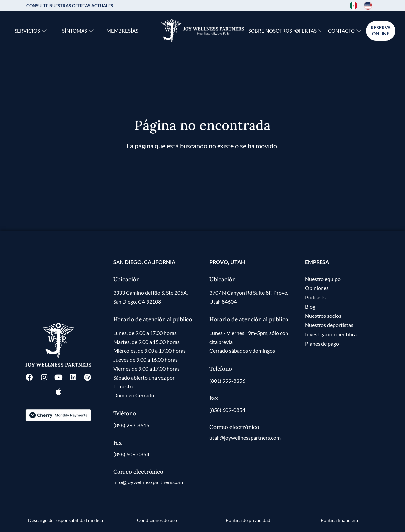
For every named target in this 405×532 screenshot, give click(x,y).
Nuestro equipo (323, 279)
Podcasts (315, 297)
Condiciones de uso (157, 520)
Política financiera (339, 520)
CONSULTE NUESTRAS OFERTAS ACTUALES (70, 6)
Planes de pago (322, 343)
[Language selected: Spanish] (364, 6)
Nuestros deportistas (329, 325)
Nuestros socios (323, 316)
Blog (310, 306)
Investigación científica (331, 334)
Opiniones (317, 288)
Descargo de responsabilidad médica (66, 520)
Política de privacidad (248, 520)
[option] (370, 6)
